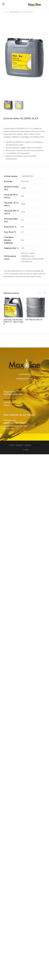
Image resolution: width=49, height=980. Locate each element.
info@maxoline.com (24, 379)
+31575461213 (24, 374)
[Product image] (13, 308)
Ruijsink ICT (36, 445)
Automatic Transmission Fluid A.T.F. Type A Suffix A (13, 322)
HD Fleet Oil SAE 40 (34, 320)
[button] (4, 4)
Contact (26, 450)
